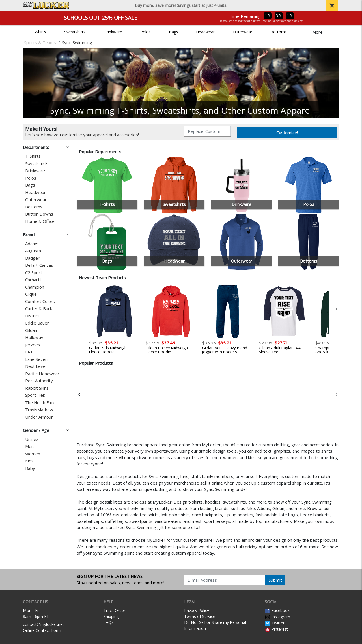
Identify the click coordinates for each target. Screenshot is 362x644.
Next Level (36, 366)
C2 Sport (34, 273)
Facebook (277, 610)
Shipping (111, 616)
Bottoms (279, 32)
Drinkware (113, 32)
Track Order (114, 610)
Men (29, 446)
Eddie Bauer (37, 323)
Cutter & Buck (39, 309)
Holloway (34, 337)
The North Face (40, 403)
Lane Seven (36, 359)
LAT (29, 352)
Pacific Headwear (42, 374)
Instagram (277, 617)
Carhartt (33, 280)
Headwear (205, 32)
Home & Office (40, 221)
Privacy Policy (197, 610)
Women (33, 454)
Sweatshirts (75, 32)
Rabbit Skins (37, 388)
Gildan (31, 330)
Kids (29, 461)
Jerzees (33, 345)
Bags (174, 32)
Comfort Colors (40, 301)
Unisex (32, 439)
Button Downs (39, 214)
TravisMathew (39, 410)
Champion (35, 287)
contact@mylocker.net (43, 624)
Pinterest (276, 629)
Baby (30, 468)
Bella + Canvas (39, 265)
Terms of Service (200, 616)
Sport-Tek (35, 395)
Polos (146, 32)
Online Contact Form (42, 630)
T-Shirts (39, 32)
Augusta (33, 251)
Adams (32, 244)
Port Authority (39, 381)
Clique (31, 294)
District (32, 316)
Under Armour (39, 417)
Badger (32, 258)
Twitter (275, 623)
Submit (275, 580)
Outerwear (243, 32)
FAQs (108, 622)
